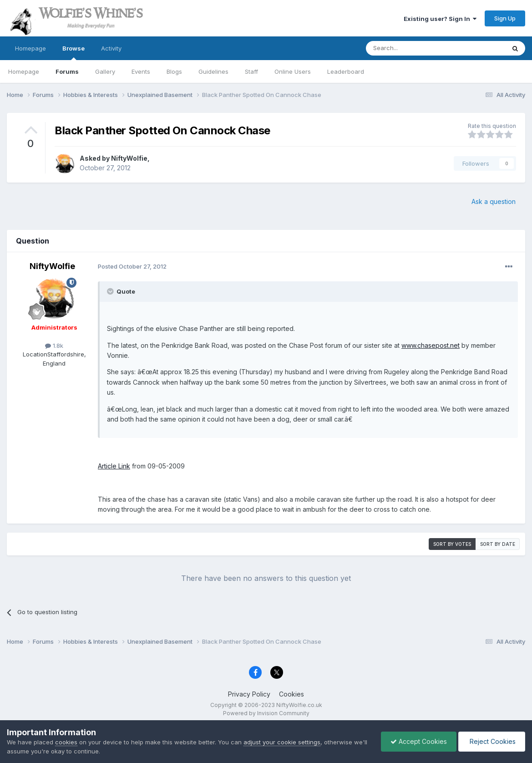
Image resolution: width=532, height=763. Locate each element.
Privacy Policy (249, 694)
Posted (132, 266)
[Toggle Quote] (111, 291)
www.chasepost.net (431, 345)
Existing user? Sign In (440, 19)
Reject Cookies (492, 741)
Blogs (174, 71)
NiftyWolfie (129, 158)
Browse (73, 52)
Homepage (30, 48)
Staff (251, 71)
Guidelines (213, 71)
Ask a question (494, 201)
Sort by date (498, 544)
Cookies (291, 694)
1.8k (54, 346)
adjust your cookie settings (282, 742)
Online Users (293, 71)
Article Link (114, 466)
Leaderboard (346, 71)
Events (141, 71)
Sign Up (505, 18)
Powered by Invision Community (266, 713)
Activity (111, 48)
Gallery (105, 71)
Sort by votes (452, 544)
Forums (67, 71)
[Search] (412, 48)
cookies (66, 742)
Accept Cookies (419, 741)
